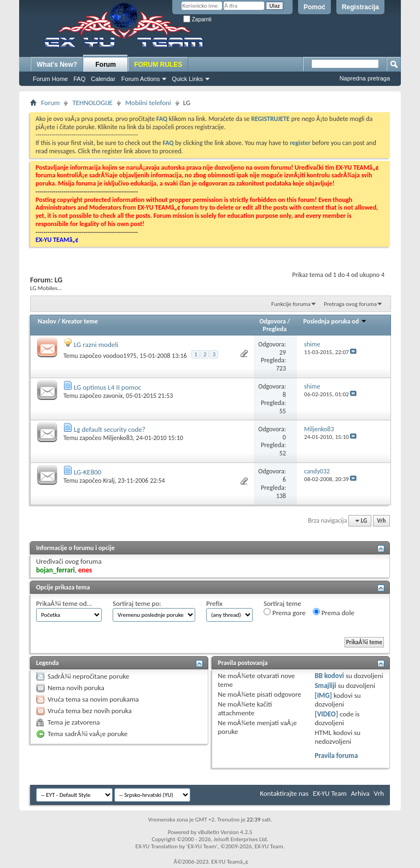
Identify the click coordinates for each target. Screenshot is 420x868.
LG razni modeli (96, 345)
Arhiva (360, 793)
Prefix (214, 603)
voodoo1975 (119, 356)
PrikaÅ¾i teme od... (64, 603)
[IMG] (323, 695)
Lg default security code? (110, 429)
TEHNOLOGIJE (92, 103)
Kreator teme (80, 321)
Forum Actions (141, 79)
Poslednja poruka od (335, 321)
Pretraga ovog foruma (350, 304)
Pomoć (314, 7)
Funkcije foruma (291, 304)
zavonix (113, 396)
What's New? (57, 65)
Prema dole (334, 612)
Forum (106, 65)
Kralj (109, 481)
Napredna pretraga (365, 78)
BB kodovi (329, 676)
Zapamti (197, 19)
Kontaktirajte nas (284, 793)
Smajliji (325, 685)
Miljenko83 (118, 438)
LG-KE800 (87, 472)
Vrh (381, 521)
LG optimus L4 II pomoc (107, 387)
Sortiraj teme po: (137, 603)
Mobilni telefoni (148, 103)
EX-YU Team (330, 793)
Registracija (360, 7)
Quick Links (187, 79)
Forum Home (50, 79)
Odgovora (273, 321)
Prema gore (285, 612)
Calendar (103, 79)
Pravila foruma (336, 756)
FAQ (79, 79)
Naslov (47, 321)
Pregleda (275, 329)
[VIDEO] (326, 714)
